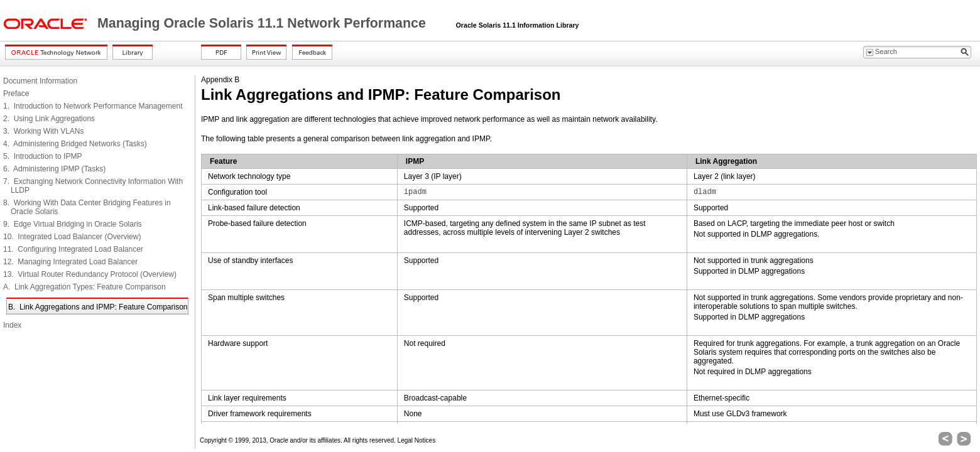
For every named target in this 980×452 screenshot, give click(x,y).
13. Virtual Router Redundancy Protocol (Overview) (90, 274)
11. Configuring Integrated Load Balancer (73, 249)
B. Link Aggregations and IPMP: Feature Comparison (98, 307)
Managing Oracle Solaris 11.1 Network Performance (264, 23)
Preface (16, 94)
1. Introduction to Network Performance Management (93, 106)
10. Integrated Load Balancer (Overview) (72, 237)
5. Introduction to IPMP (42, 156)
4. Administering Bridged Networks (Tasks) (75, 144)
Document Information (40, 81)
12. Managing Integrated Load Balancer (70, 262)
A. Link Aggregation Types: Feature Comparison (84, 287)
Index (12, 325)
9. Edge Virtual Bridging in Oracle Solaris (73, 224)
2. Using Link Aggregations (49, 119)
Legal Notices (417, 440)
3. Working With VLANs (43, 131)
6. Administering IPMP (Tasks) (54, 169)
